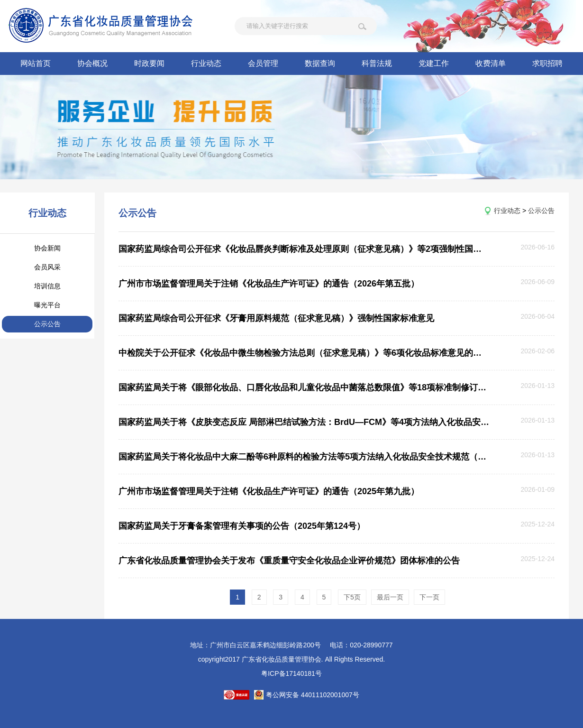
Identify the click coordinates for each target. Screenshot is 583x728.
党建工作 (434, 63)
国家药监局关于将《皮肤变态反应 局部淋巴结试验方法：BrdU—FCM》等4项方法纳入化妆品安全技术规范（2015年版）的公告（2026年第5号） (304, 422)
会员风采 (47, 267)
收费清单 (491, 63)
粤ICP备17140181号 (291, 673)
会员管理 (263, 63)
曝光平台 (47, 305)
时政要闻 (149, 63)
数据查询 (320, 63)
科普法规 (377, 63)
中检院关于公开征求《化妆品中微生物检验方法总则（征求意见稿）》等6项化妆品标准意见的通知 (304, 353)
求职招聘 (547, 63)
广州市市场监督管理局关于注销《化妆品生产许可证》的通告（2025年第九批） (269, 491)
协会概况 (92, 63)
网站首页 (36, 63)
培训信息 (47, 286)
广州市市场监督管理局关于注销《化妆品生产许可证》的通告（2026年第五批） (269, 284)
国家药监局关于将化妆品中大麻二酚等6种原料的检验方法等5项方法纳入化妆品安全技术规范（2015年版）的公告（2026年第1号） (304, 457)
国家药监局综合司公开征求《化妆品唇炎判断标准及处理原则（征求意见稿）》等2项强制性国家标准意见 (304, 249)
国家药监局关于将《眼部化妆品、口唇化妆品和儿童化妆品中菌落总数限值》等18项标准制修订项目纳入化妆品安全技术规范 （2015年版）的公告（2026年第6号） (304, 387)
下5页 (352, 597)
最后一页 (390, 597)
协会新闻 (47, 248)
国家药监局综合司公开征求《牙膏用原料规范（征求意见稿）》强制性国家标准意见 (276, 318)
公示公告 (47, 324)
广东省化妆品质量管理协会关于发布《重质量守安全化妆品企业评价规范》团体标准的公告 (289, 561)
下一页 (429, 597)
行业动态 (206, 63)
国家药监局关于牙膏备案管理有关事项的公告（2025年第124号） (242, 526)
